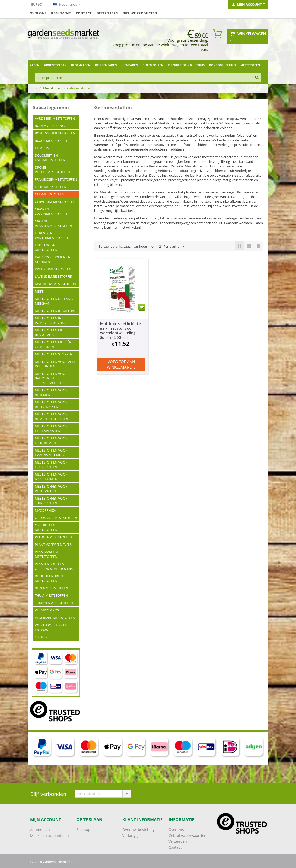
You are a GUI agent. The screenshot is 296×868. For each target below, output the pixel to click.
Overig (41, 637)
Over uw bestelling (139, 830)
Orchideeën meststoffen (46, 527)
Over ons (38, 13)
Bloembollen (153, 65)
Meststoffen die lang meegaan (54, 301)
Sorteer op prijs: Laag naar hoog (127, 247)
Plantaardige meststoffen (47, 554)
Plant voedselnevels (53, 545)
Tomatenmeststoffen (54, 603)
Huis (34, 88)
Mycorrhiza (45, 510)
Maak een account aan (50, 835)
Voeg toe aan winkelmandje (121, 364)
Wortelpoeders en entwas (51, 627)
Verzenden (178, 841)
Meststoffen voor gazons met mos (51, 453)
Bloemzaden (81, 65)
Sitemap (83, 830)
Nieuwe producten (140, 13)
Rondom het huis (223, 65)
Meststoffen (250, 65)
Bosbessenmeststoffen (55, 133)
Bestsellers (107, 13)
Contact (84, 13)
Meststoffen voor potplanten (51, 489)
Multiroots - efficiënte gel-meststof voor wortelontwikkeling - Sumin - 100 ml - (120, 330)
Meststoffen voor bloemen (51, 392)
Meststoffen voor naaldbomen (51, 477)
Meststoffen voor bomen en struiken (51, 416)
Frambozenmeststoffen (56, 179)
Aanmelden (40, 830)
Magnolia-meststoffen (55, 284)
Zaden (35, 65)
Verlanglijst (132, 835)
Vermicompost (48, 610)
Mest (39, 291)
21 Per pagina (172, 247)
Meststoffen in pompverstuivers (50, 320)
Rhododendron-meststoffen (49, 578)
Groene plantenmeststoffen (53, 223)
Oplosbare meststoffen (56, 518)
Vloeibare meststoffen (55, 618)
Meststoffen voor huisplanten (51, 465)
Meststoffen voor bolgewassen (51, 404)
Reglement (61, 13)
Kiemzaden (130, 65)
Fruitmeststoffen (51, 187)
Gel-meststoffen (50, 194)
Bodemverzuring (50, 126)
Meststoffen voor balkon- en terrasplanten (51, 378)
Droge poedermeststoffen (52, 170)
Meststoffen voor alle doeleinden (55, 364)
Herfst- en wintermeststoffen (52, 235)
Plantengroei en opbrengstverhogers (54, 566)
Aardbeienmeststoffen (55, 118)
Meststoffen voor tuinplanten (51, 501)
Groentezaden (55, 65)
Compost (43, 148)
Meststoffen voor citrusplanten (51, 429)
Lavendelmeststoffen (54, 276)
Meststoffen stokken (54, 354)
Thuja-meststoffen (51, 595)
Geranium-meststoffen (55, 202)
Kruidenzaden (106, 65)
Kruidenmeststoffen (53, 269)
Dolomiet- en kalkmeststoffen (50, 158)
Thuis (200, 65)
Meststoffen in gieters (55, 311)
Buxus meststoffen (52, 141)
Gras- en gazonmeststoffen (52, 211)
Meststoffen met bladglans (50, 332)
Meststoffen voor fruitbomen (51, 441)
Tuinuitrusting (180, 65)
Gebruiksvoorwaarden (187, 835)
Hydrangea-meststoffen (46, 247)
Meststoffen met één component (53, 344)
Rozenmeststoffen (51, 588)
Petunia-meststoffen (53, 537)
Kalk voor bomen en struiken (53, 259)
